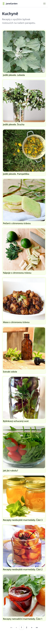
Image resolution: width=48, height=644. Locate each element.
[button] (32, 627)
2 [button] (26, 627)
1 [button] (21, 627)
